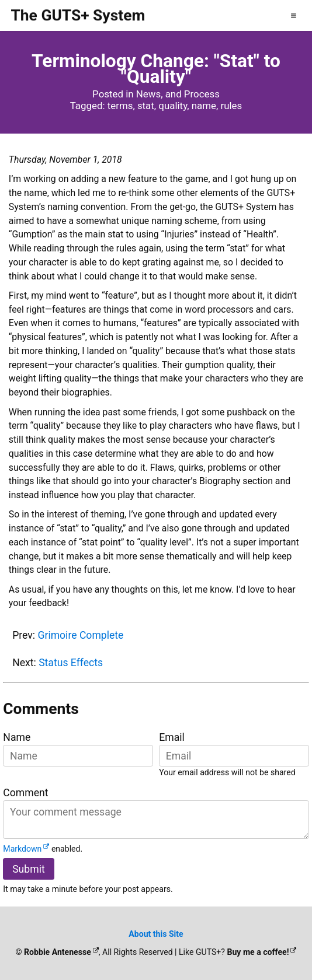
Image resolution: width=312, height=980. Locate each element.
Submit (29, 869)
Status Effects (71, 663)
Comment (25, 793)
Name (17, 737)
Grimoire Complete (80, 635)
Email (172, 737)
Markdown (22, 849)
